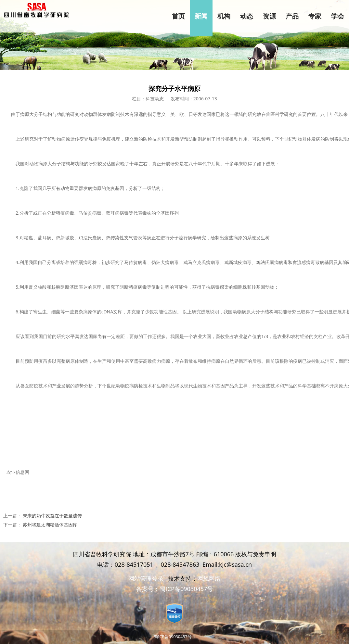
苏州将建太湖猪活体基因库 (50, 525)
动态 (247, 16)
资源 (269, 16)
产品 (292, 16)
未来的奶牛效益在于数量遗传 (52, 516)
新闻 (201, 16)
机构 (224, 16)
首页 (178, 16)
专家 (315, 16)
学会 (338, 16)
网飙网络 (209, 578)
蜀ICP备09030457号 (186, 589)
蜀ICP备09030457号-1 (174, 637)
